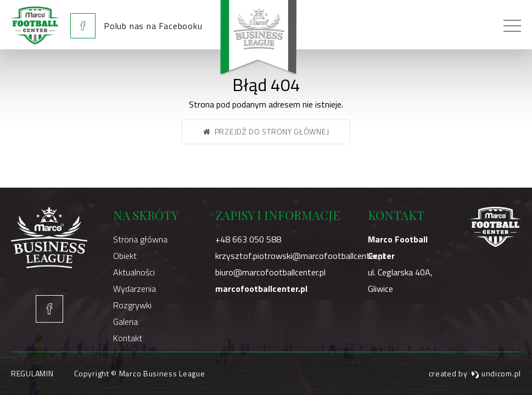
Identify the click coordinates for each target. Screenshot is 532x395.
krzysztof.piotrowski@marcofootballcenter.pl (300, 256)
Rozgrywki (132, 305)
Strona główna (140, 239)
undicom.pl (496, 373)
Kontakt (128, 338)
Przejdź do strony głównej (266, 131)
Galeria (125, 321)
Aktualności (134, 272)
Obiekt (125, 256)
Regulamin (32, 373)
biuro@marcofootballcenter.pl (270, 272)
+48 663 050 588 (248, 239)
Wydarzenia (135, 289)
